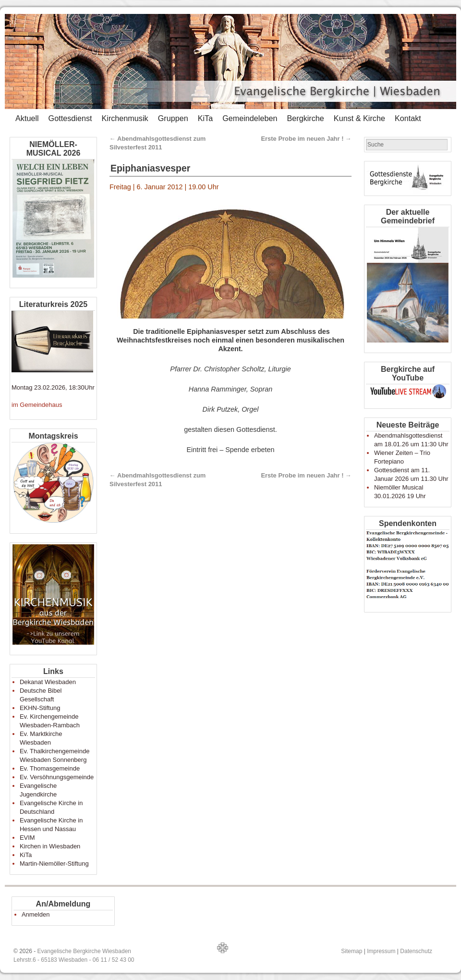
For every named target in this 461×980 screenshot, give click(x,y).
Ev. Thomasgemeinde (50, 768)
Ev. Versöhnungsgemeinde (57, 777)
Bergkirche (305, 118)
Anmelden (36, 914)
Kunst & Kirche (359, 118)
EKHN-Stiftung (40, 708)
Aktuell (27, 118)
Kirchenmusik (125, 118)
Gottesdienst (70, 118)
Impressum (381, 951)
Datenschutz (416, 951)
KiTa (206, 118)
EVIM (27, 838)
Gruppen (173, 118)
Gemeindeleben (250, 118)
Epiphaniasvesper (150, 168)
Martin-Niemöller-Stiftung (54, 864)
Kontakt (408, 118)
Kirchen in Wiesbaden (50, 846)
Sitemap (352, 951)
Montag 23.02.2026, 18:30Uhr (53, 387)
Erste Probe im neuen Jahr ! (306, 139)
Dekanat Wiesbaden (48, 682)
